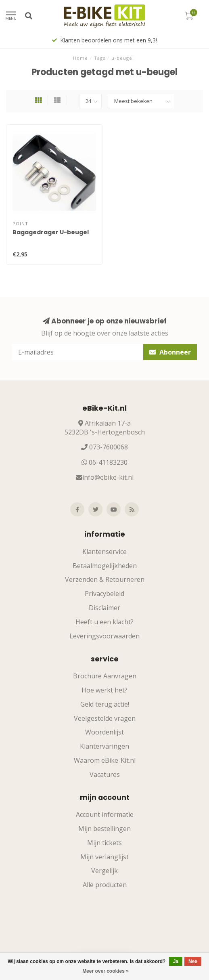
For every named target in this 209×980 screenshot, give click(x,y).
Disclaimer (104, 608)
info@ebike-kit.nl (108, 477)
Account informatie (105, 814)
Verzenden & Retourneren (105, 579)
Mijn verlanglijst (104, 857)
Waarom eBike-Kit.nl (105, 760)
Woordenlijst (104, 732)
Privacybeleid (104, 594)
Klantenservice (104, 552)
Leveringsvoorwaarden (104, 636)
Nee (193, 961)
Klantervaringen (104, 746)
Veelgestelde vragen (105, 718)
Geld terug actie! (105, 704)
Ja (176, 961)
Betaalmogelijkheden (105, 566)
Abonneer (170, 352)
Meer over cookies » (106, 971)
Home (80, 58)
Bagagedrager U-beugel (51, 232)
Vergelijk (104, 871)
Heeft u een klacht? (104, 622)
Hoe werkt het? (104, 690)
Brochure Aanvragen (105, 676)
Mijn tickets (104, 843)
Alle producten (105, 885)
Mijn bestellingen (104, 829)
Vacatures (105, 774)
